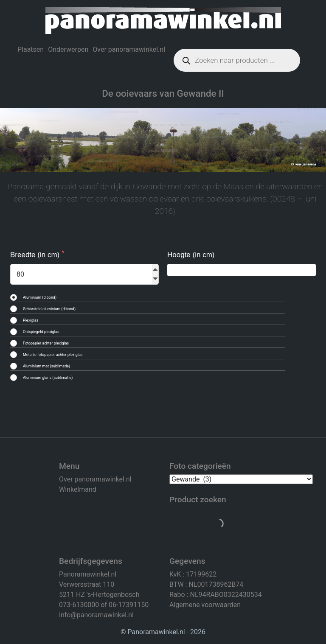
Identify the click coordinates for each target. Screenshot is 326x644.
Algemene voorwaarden (205, 605)
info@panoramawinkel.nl (96, 615)
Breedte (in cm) (36, 255)
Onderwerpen (68, 49)
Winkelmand (78, 489)
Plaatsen (31, 49)
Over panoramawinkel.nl (129, 49)
